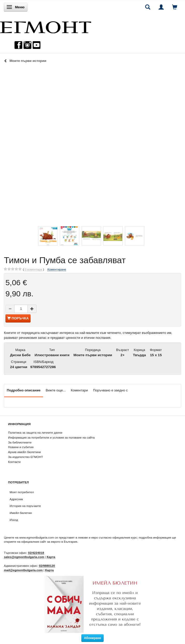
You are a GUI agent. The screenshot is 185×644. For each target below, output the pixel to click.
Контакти (14, 462)
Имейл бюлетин (21, 513)
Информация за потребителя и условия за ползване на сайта (51, 437)
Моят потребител (22, 492)
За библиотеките (20, 442)
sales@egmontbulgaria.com (24, 557)
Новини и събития (21, 447)
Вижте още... (56, 390)
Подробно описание (24, 390)
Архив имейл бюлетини (24, 452)
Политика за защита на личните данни (35, 432)
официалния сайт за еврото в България (49, 542)
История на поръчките (25, 506)
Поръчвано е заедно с (110, 390)
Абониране (93, 638)
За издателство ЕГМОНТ (26, 457)
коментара (33, 269)
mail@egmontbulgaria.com (23, 570)
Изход (14, 520)
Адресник (16, 499)
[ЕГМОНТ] (46, 26)
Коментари (79, 390)
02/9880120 (47, 566)
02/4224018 (36, 553)
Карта (51, 557)
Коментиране (57, 269)
